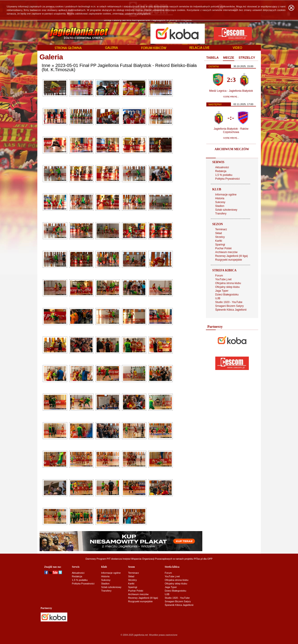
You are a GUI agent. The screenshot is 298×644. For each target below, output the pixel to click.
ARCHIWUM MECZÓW (232, 149)
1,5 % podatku (224, 175)
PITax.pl (198, 559)
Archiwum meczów (226, 252)
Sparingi (220, 245)
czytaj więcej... (231, 96)
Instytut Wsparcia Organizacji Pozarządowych (147, 559)
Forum (219, 276)
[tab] (213, 58)
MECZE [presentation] (229, 58)
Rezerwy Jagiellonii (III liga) (232, 256)
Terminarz (221, 229)
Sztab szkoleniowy (226, 210)
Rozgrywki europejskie (229, 260)
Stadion (220, 206)
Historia (220, 198)
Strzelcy (220, 237)
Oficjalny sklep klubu (227, 287)
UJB (218, 298)
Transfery (221, 214)
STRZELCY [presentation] (247, 58)
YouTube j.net (223, 279)
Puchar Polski (223, 248)
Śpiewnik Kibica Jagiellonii (231, 310)
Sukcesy (220, 202)
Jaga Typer (222, 291)
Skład (219, 233)
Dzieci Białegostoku (227, 295)
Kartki (219, 241)
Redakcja (221, 171)
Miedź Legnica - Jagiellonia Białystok (231, 91)
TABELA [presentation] (213, 58)
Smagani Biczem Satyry (229, 306)
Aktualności (222, 167)
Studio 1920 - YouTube (229, 302)
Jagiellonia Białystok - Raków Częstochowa (231, 130)
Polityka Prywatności (228, 179)
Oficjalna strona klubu (228, 283)
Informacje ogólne (226, 195)
